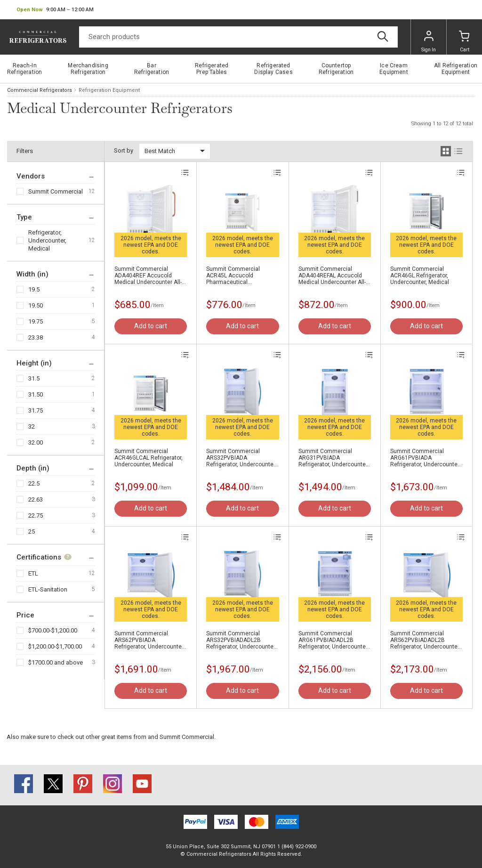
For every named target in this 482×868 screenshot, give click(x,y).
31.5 (34, 378)
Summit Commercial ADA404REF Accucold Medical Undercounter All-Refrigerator (148, 276)
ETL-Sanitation (48, 589)
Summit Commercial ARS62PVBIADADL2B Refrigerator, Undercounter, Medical (425, 640)
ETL (33, 573)
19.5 (34, 289)
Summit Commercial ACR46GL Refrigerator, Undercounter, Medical (420, 276)
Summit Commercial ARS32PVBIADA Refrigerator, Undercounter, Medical (241, 458)
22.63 (36, 499)
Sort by (124, 150)
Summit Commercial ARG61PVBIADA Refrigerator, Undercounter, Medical (425, 458)
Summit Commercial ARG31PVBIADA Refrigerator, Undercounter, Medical (333, 458)
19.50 (36, 305)
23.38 (36, 337)
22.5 (34, 483)
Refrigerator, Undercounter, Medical (47, 240)
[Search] (238, 37)
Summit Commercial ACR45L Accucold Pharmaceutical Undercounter (233, 276)
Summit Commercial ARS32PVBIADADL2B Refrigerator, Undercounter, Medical (241, 640)
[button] (55, 10)
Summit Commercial (56, 191)
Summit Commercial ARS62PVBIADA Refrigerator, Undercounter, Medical (149, 640)
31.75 (36, 410)
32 (32, 426)
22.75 (36, 515)
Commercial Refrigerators (40, 90)
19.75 (36, 321)
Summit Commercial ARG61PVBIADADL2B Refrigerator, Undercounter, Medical (333, 640)
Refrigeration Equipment (109, 90)
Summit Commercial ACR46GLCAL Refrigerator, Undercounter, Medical (149, 458)
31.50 (36, 394)
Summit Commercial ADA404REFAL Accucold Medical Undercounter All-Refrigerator (332, 276)
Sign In (429, 41)
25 (32, 531)
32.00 (36, 442)
